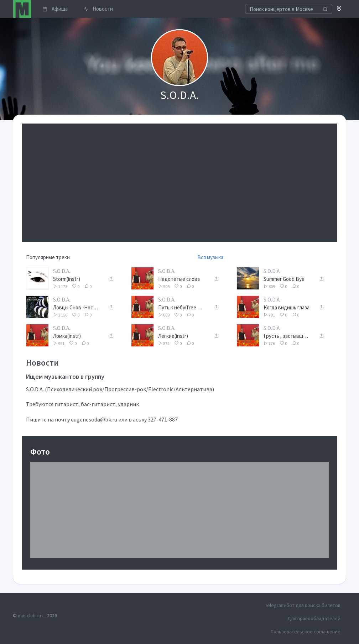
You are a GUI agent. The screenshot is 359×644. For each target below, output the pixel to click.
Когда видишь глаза (287, 307)
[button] (339, 9)
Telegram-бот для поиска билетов (303, 605)
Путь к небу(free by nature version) (181, 307)
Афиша (55, 9)
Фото (40, 452)
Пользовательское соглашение (306, 632)
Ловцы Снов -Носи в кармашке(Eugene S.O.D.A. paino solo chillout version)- (76, 307)
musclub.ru (29, 616)
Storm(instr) (67, 279)
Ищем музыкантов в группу (65, 376)
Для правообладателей (314, 618)
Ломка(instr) (67, 336)
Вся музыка (210, 257)
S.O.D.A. (62, 271)
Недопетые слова (179, 279)
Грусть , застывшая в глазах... (287, 336)
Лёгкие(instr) (173, 336)
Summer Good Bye (284, 279)
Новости (98, 9)
